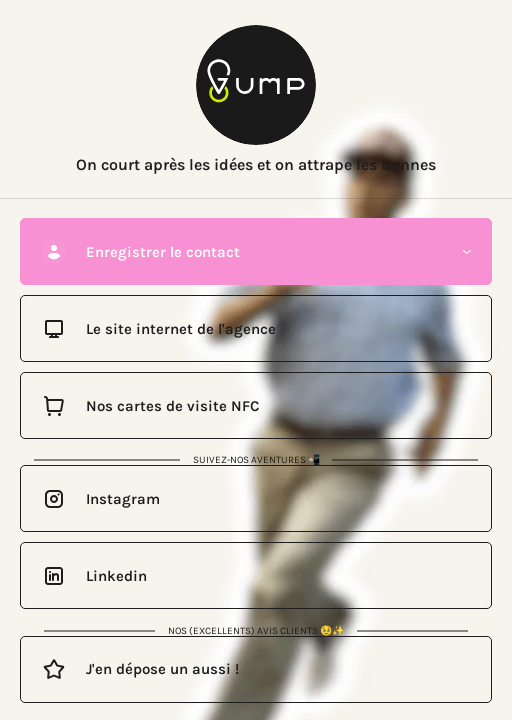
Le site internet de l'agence (181, 329)
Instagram (123, 499)
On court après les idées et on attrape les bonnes (256, 165)
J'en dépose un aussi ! (162, 669)
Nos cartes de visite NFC (172, 406)
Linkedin (116, 576)
